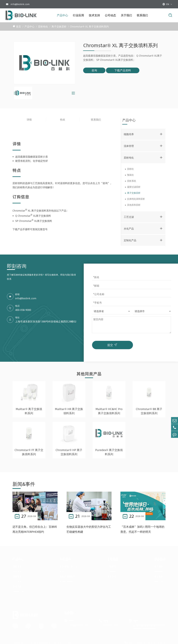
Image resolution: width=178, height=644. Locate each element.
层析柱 (130, 170)
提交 (113, 344)
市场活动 (112, 575)
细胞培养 (129, 135)
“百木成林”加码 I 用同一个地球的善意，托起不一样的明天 (142, 529)
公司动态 (110, 15)
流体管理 (129, 147)
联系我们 (142, 15)
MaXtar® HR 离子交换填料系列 (69, 412)
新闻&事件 (24, 484)
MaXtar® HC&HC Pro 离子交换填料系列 (109, 412)
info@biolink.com (20, 4)
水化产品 (129, 230)
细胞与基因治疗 (68, 575)
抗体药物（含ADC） (70, 565)
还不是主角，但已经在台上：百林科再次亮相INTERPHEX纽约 (35, 529)
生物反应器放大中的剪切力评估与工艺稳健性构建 (89, 529)
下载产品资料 (123, 70)
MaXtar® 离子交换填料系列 (29, 412)
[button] (15, 93)
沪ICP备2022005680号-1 (64, 642)
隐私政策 (141, 642)
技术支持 (94, 15)
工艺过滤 (129, 218)
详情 (29, 121)
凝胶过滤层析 (134, 188)
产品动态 (112, 570)
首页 (18, 27)
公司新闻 (112, 565)
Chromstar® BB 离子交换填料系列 (149, 412)
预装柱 (130, 176)
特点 (63, 121)
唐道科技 (161, 642)
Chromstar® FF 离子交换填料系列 (29, 453)
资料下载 (159, 580)
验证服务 (159, 575)
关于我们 (126, 15)
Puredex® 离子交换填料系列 (109, 453)
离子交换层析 (59, 27)
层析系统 (132, 182)
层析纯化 (43, 27)
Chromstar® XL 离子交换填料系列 (89, 27)
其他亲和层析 (134, 206)
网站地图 (128, 642)
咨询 (94, 70)
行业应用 (78, 15)
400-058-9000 (23, 310)
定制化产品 (130, 242)
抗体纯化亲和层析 (136, 200)
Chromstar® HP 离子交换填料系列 (69, 453)
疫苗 (62, 570)
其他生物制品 (66, 580)
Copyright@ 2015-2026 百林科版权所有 (32, 642)
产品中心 (62, 15)
